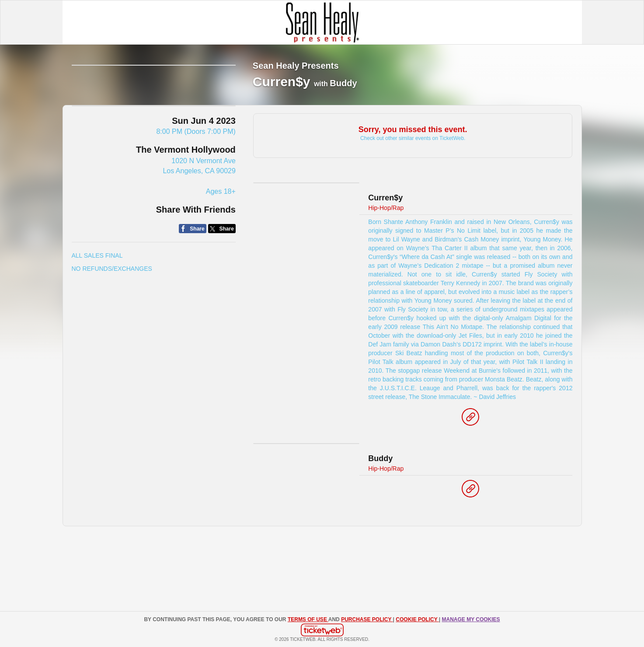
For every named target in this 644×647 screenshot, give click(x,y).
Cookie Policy (417, 619)
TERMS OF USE (308, 619)
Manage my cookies (471, 619)
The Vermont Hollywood (186, 218)
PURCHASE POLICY (367, 619)
